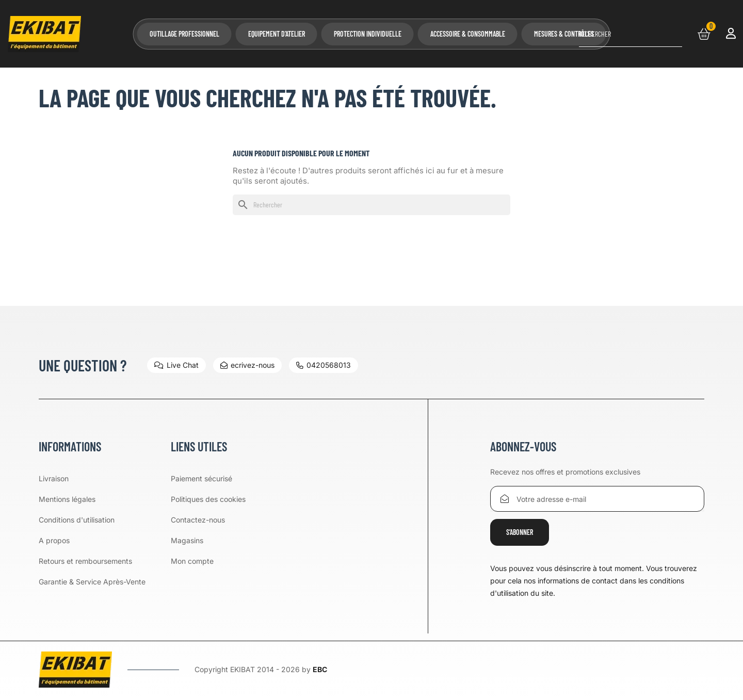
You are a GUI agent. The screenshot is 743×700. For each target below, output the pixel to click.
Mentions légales (67, 499)
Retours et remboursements (85, 561)
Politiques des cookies (208, 499)
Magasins (187, 540)
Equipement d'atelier (277, 34)
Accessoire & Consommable (468, 34)
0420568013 (324, 365)
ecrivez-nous (247, 365)
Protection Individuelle (368, 34)
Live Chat (176, 365)
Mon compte (192, 561)
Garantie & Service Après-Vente (92, 582)
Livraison (54, 478)
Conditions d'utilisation (77, 520)
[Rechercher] (631, 34)
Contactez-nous (198, 520)
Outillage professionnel (184, 34)
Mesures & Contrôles (564, 34)
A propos (54, 540)
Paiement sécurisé (201, 478)
